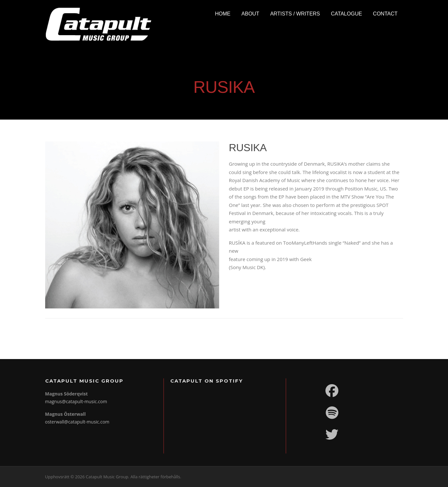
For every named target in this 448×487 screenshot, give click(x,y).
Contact (385, 14)
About (250, 14)
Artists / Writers (295, 14)
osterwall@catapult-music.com (77, 422)
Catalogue (346, 14)
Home (223, 14)
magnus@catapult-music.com (76, 401)
